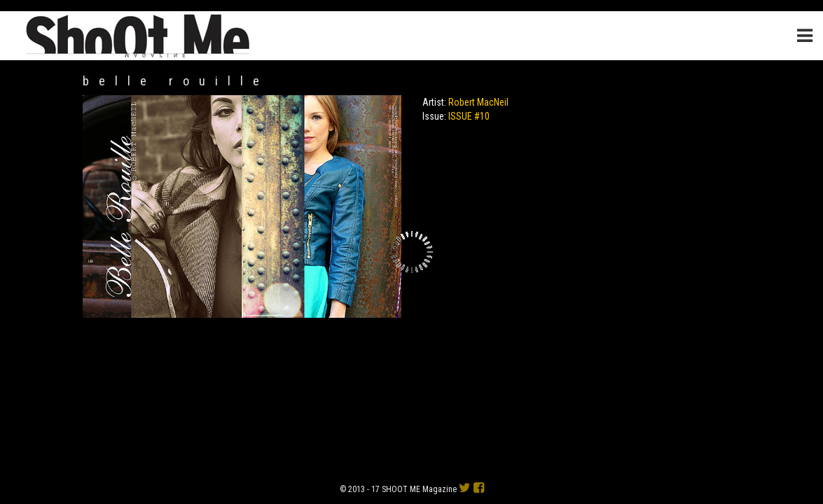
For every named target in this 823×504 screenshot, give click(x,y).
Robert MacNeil (478, 102)
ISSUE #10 (469, 116)
